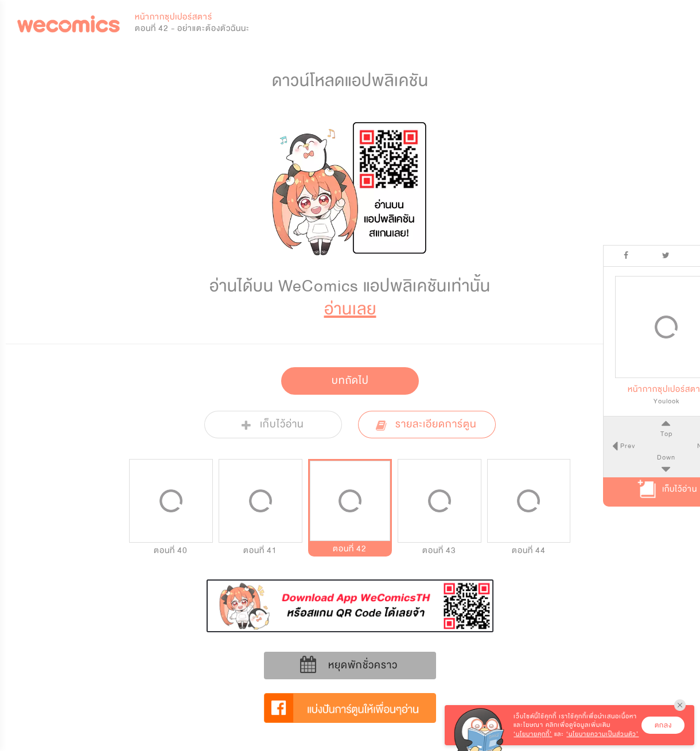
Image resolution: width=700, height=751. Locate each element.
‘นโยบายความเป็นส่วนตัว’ (602, 734)
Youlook (637, 401)
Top (637, 434)
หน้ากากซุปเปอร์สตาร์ (174, 17)
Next (676, 446)
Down (637, 457)
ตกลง (663, 725)
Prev (597, 446)
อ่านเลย (350, 309)
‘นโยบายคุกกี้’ (533, 734)
